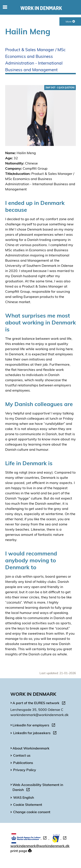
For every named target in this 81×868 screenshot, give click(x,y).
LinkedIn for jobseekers (36, 734)
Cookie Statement (28, 805)
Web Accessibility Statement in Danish (38, 788)
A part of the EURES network (40, 704)
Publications (23, 763)
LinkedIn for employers (35, 726)
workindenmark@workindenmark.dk (40, 846)
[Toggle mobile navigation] (5, 7)
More (70, 21)
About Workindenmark (31, 748)
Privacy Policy (25, 770)
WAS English (24, 797)
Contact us (22, 755)
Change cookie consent (32, 812)
